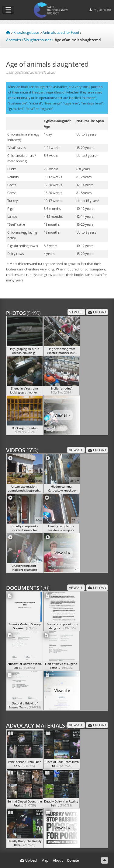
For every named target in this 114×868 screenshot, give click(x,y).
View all (76, 312)
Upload (97, 312)
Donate (73, 860)
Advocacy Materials (41, 725)
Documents (28, 588)
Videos (22, 450)
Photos (23, 313)
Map (45, 860)
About (58, 860)
